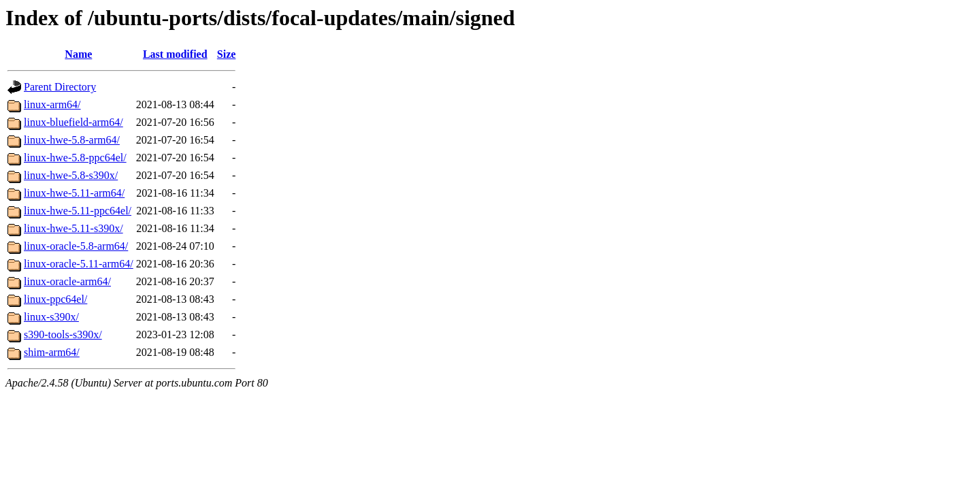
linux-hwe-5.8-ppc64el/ (75, 158)
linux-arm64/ (52, 104)
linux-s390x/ (51, 317)
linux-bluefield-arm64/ (73, 122)
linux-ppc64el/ (55, 299)
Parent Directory (60, 87)
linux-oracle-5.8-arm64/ (76, 246)
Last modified (175, 54)
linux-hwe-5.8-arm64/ (72, 140)
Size (227, 54)
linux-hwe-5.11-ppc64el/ (78, 211)
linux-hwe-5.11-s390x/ (73, 228)
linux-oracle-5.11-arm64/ (79, 264)
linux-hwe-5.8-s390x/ (71, 175)
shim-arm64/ (52, 352)
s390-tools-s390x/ (63, 334)
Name (78, 54)
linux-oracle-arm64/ (67, 281)
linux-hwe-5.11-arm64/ (74, 193)
